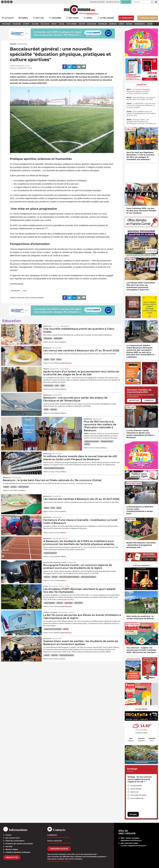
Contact (8, 835)
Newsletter (12, 857)
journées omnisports (50, 553)
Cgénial (6, 487)
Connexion (149, 400)
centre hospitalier (49, 603)
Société (72, 612)
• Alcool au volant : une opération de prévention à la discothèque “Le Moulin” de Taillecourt (141, 122)
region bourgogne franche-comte (54, 468)
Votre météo (141, 709)
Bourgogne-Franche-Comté (55, 562)
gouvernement (49, 386)
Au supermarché (136, 786)
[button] (152, 2)
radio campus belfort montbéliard (69, 577)
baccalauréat (16, 291)
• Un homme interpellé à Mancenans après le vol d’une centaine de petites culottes (138, 91)
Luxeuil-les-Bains (50, 612)
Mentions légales (12, 849)
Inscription (134, 400)
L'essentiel (141, 85)
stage (63, 386)
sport (25, 291)
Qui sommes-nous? (13, 838)
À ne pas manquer (141, 565)
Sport (65, 539)
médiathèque (58, 338)
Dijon (46, 586)
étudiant (55, 577)
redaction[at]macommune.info (58, 837)
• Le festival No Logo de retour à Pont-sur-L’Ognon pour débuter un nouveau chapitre (141, 105)
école (53, 359)
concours (14, 487)
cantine (47, 359)
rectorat (87, 444)
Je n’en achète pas (137, 798)
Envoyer (133, 814)
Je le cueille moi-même (138, 795)
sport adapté (69, 603)
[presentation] (126, 578)
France (13, 44)
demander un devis (59, 849)
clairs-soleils (48, 338)
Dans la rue (134, 792)
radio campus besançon (88, 577)
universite (53, 410)
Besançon (47, 326)
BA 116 (66, 629)
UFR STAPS (78, 603)
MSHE (46, 410)
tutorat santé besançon (67, 655)
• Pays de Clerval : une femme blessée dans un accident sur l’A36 (141, 98)
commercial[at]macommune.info (59, 843)
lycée (57, 386)
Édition (83, 13)
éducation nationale (107, 441)
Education (22, 44)
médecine (54, 655)
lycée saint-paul (23, 487)
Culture (56, 326)
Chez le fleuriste (136, 789)
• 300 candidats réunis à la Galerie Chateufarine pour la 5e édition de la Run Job (141, 114)
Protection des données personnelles (19, 844)
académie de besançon (92, 441)
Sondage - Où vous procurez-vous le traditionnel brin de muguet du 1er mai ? (140, 779)
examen (47, 655)
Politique (64, 369)
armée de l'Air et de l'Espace (53, 629)
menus (59, 359)
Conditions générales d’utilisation (18, 852)
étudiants (60, 603)
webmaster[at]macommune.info (59, 861)
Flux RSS (9, 847)
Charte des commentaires (15, 841)
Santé (61, 586)
